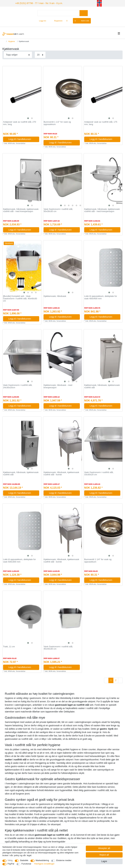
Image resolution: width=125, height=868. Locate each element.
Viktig (10, 860)
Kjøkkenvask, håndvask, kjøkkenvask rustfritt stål (102, 386)
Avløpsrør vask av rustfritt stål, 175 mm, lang (101, 123)
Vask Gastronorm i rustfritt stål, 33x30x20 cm (99, 473)
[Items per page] (40, 54)
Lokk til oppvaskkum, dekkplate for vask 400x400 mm (101, 297)
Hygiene (11, 41)
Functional (26, 864)
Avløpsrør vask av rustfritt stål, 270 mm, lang (20, 123)
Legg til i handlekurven (23, 139)
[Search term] (58, 13)
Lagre (104, 861)
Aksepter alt (104, 848)
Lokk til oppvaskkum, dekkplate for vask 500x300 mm (19, 560)
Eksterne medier (64, 860)
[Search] (84, 13)
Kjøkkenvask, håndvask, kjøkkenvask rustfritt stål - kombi (61, 473)
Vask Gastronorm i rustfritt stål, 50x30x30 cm (58, 210)
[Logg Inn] (41, 20)
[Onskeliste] (69, 20)
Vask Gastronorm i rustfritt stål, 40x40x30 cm (58, 647)
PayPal (11, 864)
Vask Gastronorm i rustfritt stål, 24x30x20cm (18, 386)
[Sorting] (18, 54)
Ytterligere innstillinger (44, 864)
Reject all (104, 855)
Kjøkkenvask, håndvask (55, 296)
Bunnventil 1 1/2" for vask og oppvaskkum (57, 123)
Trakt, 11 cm (9, 646)
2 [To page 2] (116, 680)
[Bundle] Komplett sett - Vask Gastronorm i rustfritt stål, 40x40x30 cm (20, 298)
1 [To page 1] (111, 680)
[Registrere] (57, 20)
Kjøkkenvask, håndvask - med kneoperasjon (58, 386)
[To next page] (120, 680)
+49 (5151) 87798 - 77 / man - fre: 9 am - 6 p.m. (35, 3)
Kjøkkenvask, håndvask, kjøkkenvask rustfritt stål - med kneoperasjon (21, 210)
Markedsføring (42, 860)
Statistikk (24, 860)
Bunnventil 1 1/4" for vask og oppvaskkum (98, 560)
